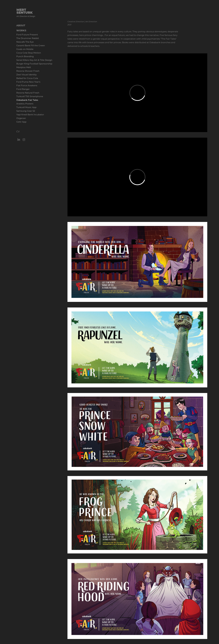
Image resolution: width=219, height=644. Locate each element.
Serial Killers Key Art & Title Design (34, 60)
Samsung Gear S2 (26, 111)
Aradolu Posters (25, 104)
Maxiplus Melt (24, 67)
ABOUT (21, 25)
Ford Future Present (27, 35)
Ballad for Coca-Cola (27, 78)
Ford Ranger (23, 89)
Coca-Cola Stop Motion (29, 53)
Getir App (21, 122)
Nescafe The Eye (25, 42)
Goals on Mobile (25, 49)
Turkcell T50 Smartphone (30, 96)
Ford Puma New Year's (28, 82)
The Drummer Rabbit (28, 38)
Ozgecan (21, 118)
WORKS (21, 30)
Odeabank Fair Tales (27, 100)
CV (18, 131)
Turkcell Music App (26, 107)
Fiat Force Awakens (27, 85)
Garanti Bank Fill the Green (31, 45)
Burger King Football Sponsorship (34, 64)
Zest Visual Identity (26, 74)
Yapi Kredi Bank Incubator (30, 114)
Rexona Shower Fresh (28, 71)
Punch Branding (25, 56)
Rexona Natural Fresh (28, 93)
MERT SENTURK (25, 11)
